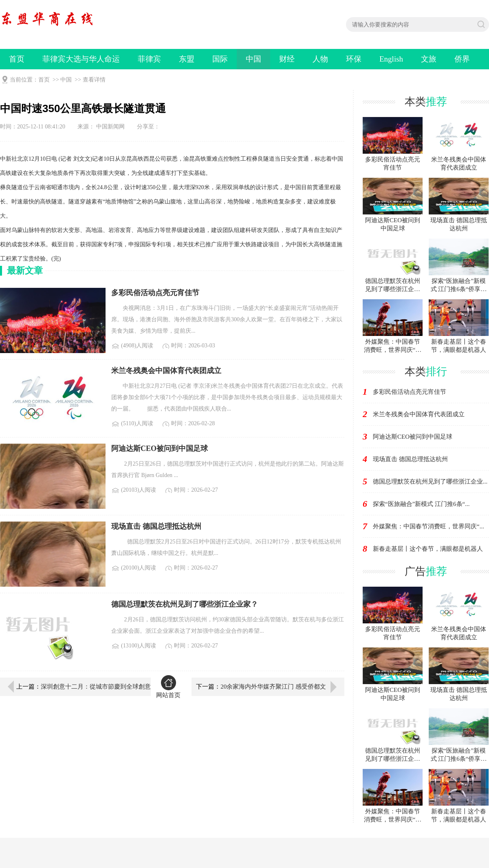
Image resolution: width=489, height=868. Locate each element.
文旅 (429, 59)
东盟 (187, 59)
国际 (220, 59)
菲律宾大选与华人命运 (81, 59)
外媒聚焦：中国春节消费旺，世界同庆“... (428, 526)
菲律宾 (149, 59)
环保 (354, 59)
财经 (287, 59)
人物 (320, 59)
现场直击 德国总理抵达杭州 (410, 459)
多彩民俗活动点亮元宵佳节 (410, 392)
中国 (253, 59)
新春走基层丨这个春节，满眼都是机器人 (428, 549)
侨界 (462, 59)
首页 (17, 59)
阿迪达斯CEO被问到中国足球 (413, 437)
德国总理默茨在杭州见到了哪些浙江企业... (430, 481)
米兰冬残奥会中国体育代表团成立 (419, 414)
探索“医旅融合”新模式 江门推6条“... (421, 504)
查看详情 (94, 80)
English (391, 59)
